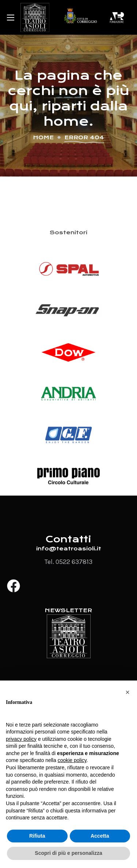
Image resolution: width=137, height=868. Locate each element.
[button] (128, 692)
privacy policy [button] (21, 739)
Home (43, 137)
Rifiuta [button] (37, 836)
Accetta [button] (100, 836)
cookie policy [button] (72, 760)
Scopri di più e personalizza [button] (68, 853)
